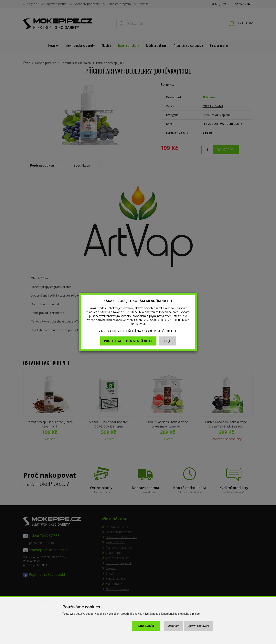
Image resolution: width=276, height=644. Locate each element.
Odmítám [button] (174, 626)
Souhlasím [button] (146, 626)
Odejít (167, 341)
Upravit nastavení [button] (198, 626)
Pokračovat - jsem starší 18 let (128, 341)
